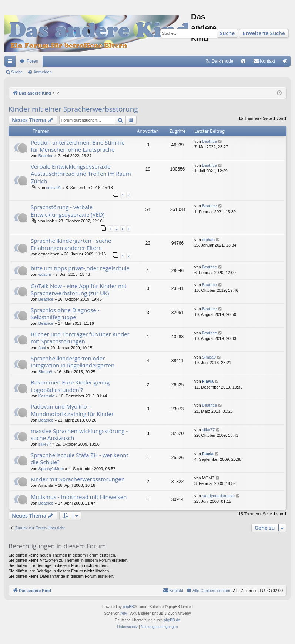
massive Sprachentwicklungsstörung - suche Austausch (79, 434)
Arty (124, 613)
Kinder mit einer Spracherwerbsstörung (73, 109)
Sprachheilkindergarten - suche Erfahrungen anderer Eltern (71, 244)
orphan (208, 240)
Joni (42, 348)
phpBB (128, 607)
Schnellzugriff (11, 63)
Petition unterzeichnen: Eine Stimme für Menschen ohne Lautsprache (78, 146)
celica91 (54, 188)
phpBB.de (172, 620)
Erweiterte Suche (264, 33)
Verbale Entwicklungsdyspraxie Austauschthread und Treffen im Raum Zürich (81, 174)
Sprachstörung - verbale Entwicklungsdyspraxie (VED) (68, 210)
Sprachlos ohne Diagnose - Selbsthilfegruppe (65, 313)
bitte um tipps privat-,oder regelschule (80, 268)
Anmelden (43, 72)
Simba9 (45, 372)
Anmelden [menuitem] (287, 63)
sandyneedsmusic (218, 496)
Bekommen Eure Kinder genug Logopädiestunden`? (70, 386)
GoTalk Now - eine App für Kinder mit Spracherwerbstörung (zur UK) (79, 289)
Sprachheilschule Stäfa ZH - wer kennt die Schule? (80, 458)
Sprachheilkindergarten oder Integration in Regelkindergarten (73, 362)
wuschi (45, 274)
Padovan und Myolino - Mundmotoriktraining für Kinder (72, 410)
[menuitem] (243, 61)
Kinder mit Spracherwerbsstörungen (78, 479)
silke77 (45, 444)
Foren (32, 61)
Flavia (208, 381)
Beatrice (46, 156)
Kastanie (46, 396)
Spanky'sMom (51, 469)
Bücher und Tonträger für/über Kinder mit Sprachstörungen (80, 338)
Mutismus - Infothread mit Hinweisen (79, 497)
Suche (227, 33)
